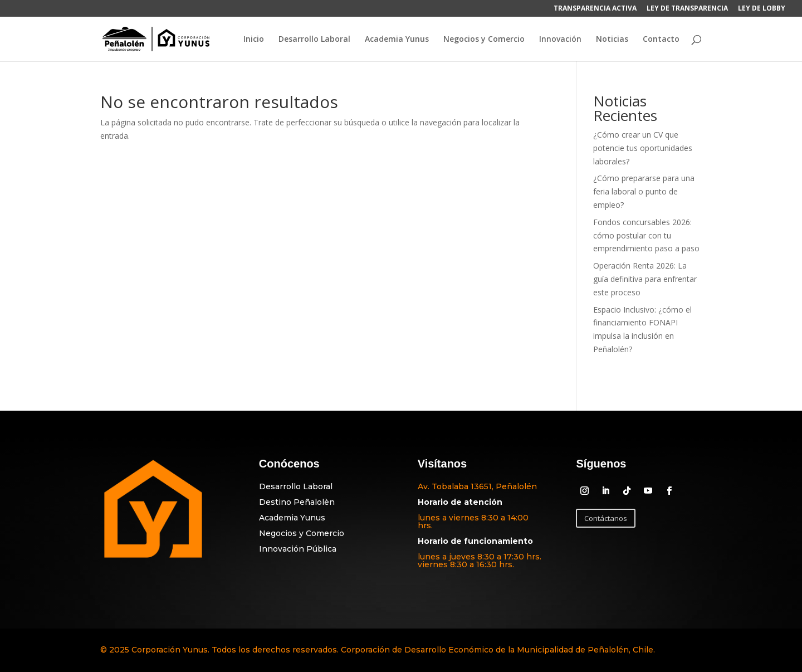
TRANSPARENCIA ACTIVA (595, 9)
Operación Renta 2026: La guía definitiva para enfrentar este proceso (645, 279)
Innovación (560, 40)
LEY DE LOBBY (762, 9)
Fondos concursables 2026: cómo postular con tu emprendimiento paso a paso (646, 235)
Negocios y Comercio (484, 40)
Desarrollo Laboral (314, 40)
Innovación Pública (298, 549)
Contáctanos (606, 518)
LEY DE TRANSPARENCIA (687, 9)
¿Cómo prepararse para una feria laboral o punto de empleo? (644, 191)
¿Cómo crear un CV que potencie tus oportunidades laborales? (643, 148)
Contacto (661, 40)
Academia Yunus (397, 40)
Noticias (612, 40)
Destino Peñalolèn (297, 502)
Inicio (254, 40)
